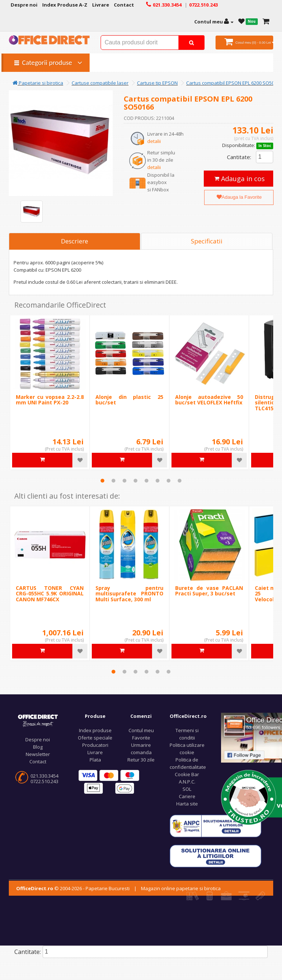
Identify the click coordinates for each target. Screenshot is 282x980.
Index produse (95, 730)
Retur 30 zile (141, 760)
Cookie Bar (187, 774)
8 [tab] (180, 481)
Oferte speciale (95, 738)
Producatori (95, 745)
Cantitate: (239, 157)
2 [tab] (113, 481)
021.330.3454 (44, 776)
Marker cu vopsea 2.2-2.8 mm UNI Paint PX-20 (50, 400)
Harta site (187, 804)
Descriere (75, 241)
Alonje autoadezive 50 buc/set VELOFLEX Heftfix (209, 400)
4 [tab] (135, 481)
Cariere (187, 796)
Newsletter (38, 754)
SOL (187, 789)
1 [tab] (102, 481)
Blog (38, 747)
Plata (95, 760)
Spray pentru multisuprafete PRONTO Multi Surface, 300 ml (129, 594)
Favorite (141, 738)
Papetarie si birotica (38, 83)
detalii (154, 141)
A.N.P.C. (187, 782)
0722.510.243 (44, 781)
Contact (38, 761)
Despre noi (38, 739)
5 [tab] (147, 481)
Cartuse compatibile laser (100, 83)
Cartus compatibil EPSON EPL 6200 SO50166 (234, 83)
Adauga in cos (240, 179)
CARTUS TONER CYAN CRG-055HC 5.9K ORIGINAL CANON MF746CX (50, 594)
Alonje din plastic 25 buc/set (129, 400)
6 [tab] (158, 481)
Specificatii (207, 241)
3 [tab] (124, 481)
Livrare (95, 752)
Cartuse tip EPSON (157, 83)
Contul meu (141, 730)
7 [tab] (169, 481)
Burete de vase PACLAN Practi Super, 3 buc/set (209, 591)
